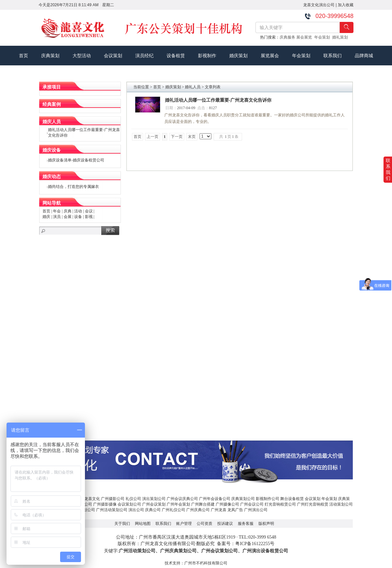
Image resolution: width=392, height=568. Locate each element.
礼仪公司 (133, 499)
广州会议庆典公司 (182, 499)
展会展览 (305, 37)
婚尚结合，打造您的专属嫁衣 (73, 187)
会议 (89, 211)
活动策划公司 (341, 504)
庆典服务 (288, 37)
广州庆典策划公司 (178, 551)
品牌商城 (364, 56)
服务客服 (246, 524)
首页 (24, 56)
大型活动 (82, 56)
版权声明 (266, 524)
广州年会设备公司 (215, 499)
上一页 (153, 137)
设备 (78, 217)
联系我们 (333, 56)
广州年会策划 (178, 504)
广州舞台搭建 (203, 504)
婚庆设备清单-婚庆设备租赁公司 (76, 160)
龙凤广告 (235, 510)
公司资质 (204, 524)
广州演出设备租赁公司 (265, 551)
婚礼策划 (341, 37)
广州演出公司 (256, 510)
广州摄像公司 (227, 504)
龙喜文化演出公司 (319, 5)
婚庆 (46, 217)
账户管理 (184, 524)
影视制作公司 (268, 499)
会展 (68, 217)
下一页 (177, 137)
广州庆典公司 (198, 510)
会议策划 (113, 56)
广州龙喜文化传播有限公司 (168, 544)
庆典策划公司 (243, 499)
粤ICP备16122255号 (255, 544)
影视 (89, 217)
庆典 (68, 211)
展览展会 (270, 56)
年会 (57, 211)
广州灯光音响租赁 (313, 504)
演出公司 (136, 510)
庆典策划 (50, 56)
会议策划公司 (129, 504)
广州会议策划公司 (220, 551)
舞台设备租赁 (292, 499)
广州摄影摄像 (105, 504)
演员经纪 (144, 56)
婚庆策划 (238, 56)
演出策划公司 (154, 499)
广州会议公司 (252, 504)
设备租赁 (176, 56)
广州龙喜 (219, 510)
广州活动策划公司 (112, 510)
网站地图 (143, 524)
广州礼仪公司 (173, 510)
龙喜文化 (92, 499)
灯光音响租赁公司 (280, 504)
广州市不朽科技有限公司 (206, 563)
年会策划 (323, 37)
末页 (192, 137)
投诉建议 (225, 524)
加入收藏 (346, 5)
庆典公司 (153, 510)
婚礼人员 (193, 87)
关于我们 (122, 524)
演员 (57, 217)
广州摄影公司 (113, 499)
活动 (78, 211)
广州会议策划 (154, 504)
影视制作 (207, 56)
